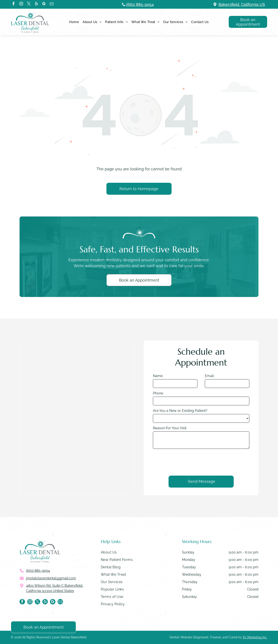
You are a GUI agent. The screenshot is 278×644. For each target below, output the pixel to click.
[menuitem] (74, 22)
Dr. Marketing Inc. (255, 637)
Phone (158, 393)
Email (209, 376)
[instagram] (21, 4)
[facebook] (14, 4)
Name (158, 376)
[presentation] (186, 462)
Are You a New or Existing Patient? (180, 411)
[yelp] (36, 4)
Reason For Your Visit (170, 428)
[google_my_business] (44, 4)
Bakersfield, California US (242, 4)
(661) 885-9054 (140, 4)
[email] (52, 4)
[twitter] (29, 4)
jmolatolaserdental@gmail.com (51, 578)
